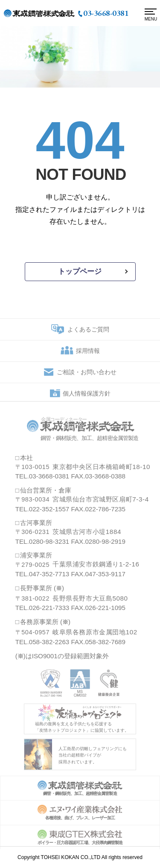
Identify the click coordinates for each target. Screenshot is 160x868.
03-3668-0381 (106, 13)
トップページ (80, 271)
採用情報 (88, 355)
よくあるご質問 (88, 333)
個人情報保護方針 (87, 397)
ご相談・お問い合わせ (87, 376)
